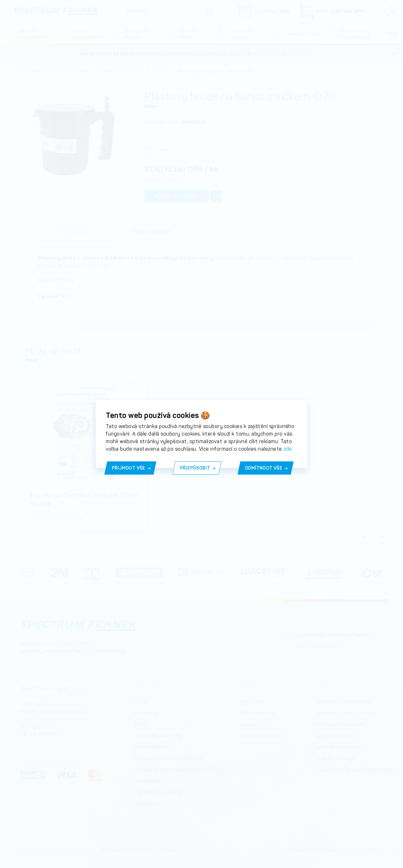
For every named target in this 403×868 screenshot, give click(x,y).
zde (288, 449)
